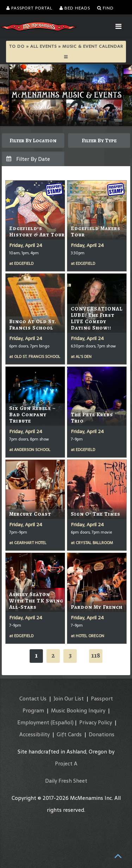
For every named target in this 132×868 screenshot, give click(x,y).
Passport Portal (29, 8)
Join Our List (69, 699)
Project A (66, 763)
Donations (102, 734)
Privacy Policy (96, 722)
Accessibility (34, 734)
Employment (33, 722)
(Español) (62, 722)
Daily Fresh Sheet (66, 781)
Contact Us (33, 699)
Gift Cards (69, 734)
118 (96, 655)
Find (105, 8)
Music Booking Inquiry (78, 710)
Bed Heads (75, 8)
